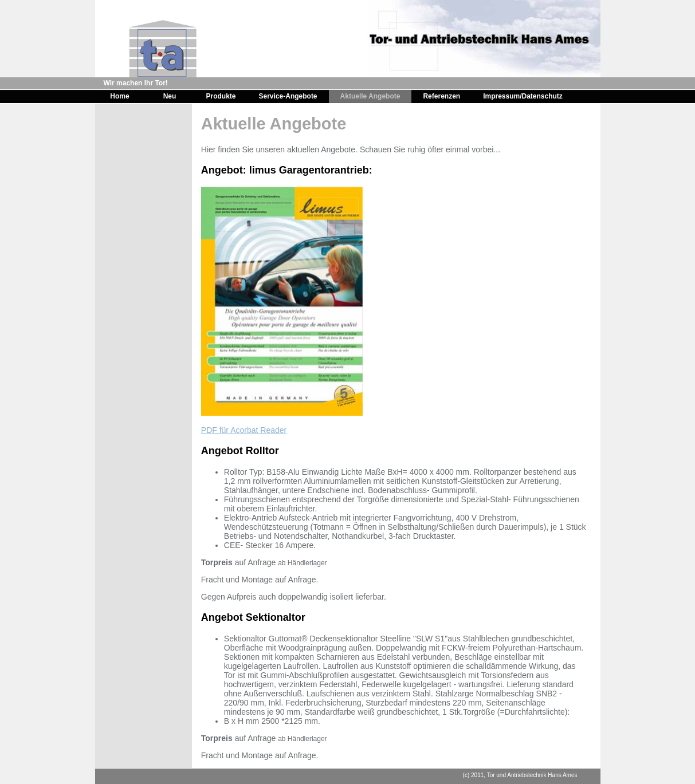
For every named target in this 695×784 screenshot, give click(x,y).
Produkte (221, 96)
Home (119, 96)
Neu (170, 96)
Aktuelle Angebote (370, 96)
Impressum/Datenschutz (523, 96)
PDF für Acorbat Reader (244, 430)
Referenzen (441, 96)
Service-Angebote (288, 96)
